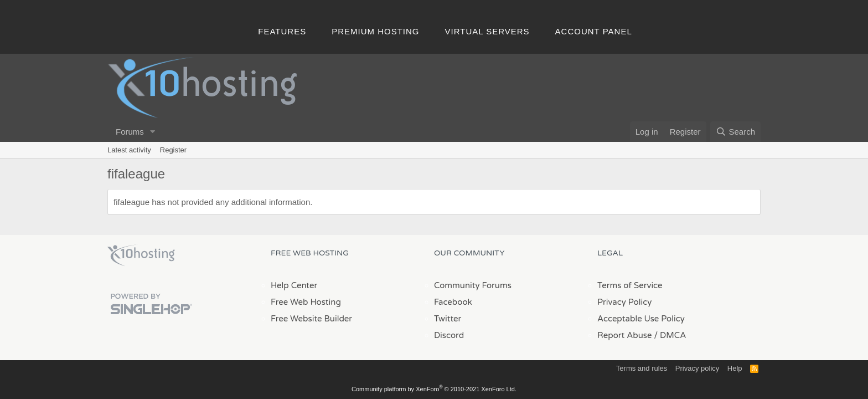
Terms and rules (642, 368)
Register (173, 150)
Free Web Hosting (306, 302)
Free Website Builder (311, 319)
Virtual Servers (487, 31)
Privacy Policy (624, 302)
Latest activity (129, 150)
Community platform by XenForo (434, 389)
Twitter (448, 319)
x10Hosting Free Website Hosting (141, 255)
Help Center (294, 285)
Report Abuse (625, 335)
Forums (130, 132)
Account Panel (594, 31)
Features (282, 31)
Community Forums (473, 285)
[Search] (735, 132)
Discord (449, 335)
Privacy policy (697, 368)
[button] (153, 132)
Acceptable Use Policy (641, 319)
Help (735, 368)
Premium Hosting (375, 31)
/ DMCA (670, 335)
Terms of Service (630, 285)
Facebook (453, 302)
